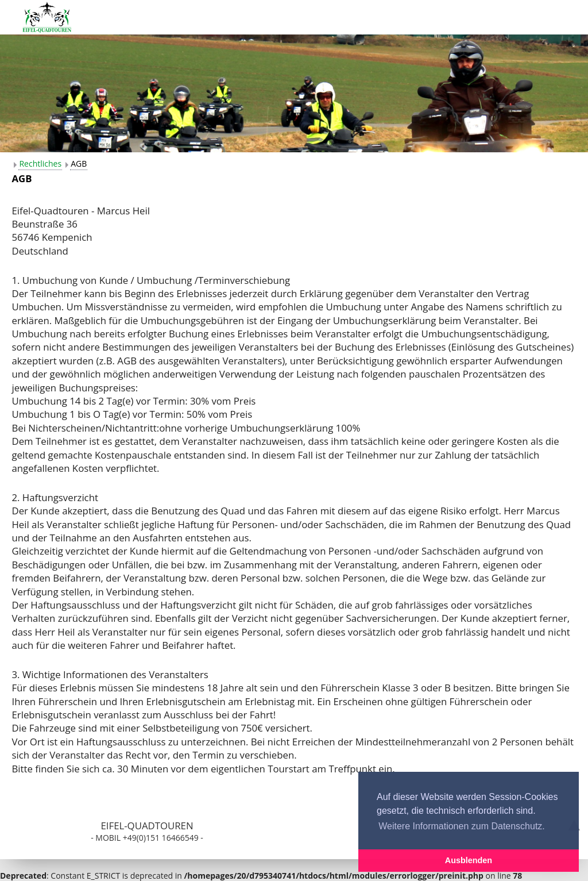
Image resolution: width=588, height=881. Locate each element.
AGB (79, 163)
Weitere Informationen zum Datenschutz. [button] (462, 826)
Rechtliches (40, 163)
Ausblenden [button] (469, 860)
